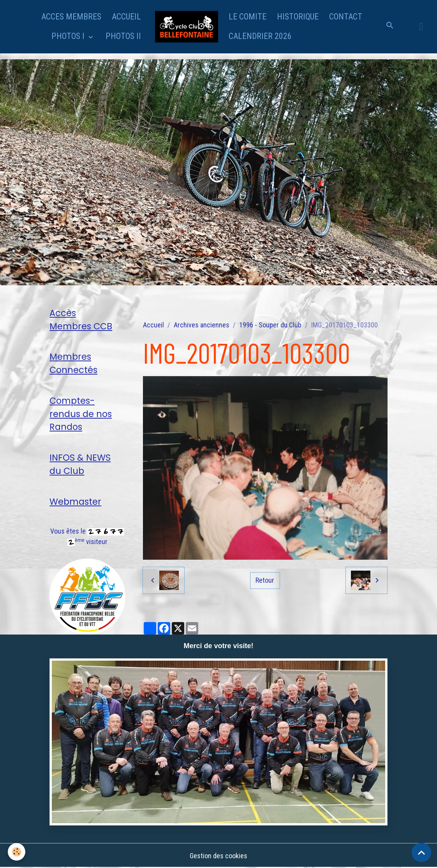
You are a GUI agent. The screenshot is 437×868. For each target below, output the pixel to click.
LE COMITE (248, 17)
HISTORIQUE (298, 17)
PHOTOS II (123, 36)
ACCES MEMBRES (71, 17)
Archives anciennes (202, 325)
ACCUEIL (126, 17)
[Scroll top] (421, 852)
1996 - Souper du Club (270, 325)
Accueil (153, 325)
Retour (265, 580)
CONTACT (346, 17)
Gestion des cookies (218, 856)
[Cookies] (17, 852)
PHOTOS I (69, 36)
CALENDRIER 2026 (260, 36)
